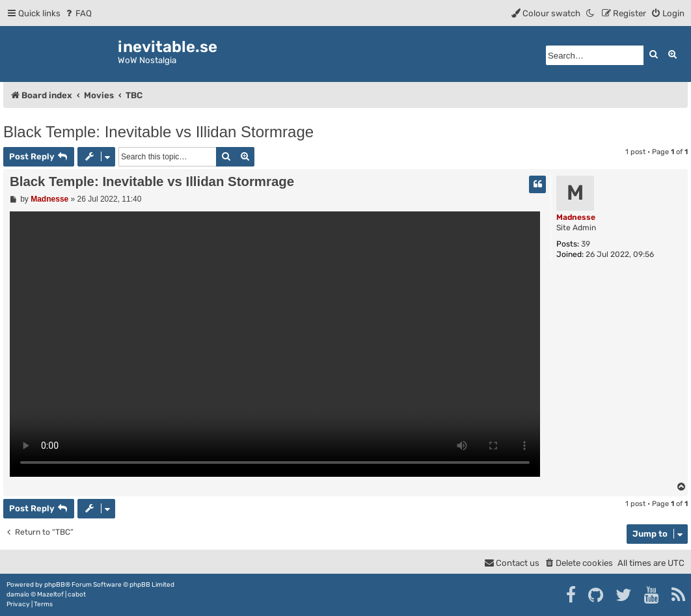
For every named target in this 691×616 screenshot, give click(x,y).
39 (586, 244)
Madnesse (576, 217)
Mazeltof (50, 595)
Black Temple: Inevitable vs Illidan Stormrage (158, 132)
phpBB (55, 585)
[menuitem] (78, 13)
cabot (77, 595)
